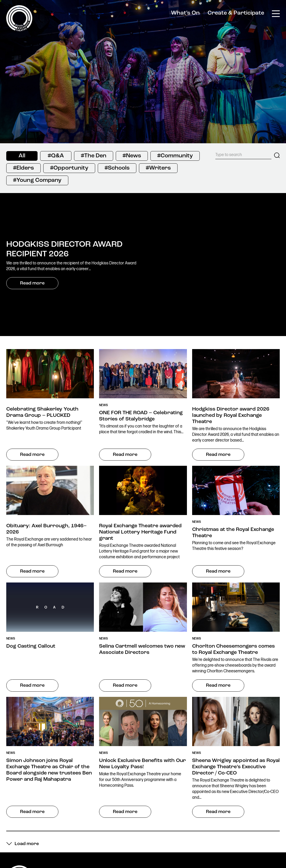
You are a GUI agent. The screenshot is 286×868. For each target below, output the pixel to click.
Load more (27, 844)
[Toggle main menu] (276, 13)
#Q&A (56, 156)
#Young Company (37, 180)
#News (132, 156)
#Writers (158, 168)
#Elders (23, 168)
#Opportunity (69, 168)
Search (277, 155)
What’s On (185, 13)
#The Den (94, 156)
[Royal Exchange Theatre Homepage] (19, 30)
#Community (175, 156)
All (22, 156)
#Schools (117, 168)
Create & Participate (236, 13)
